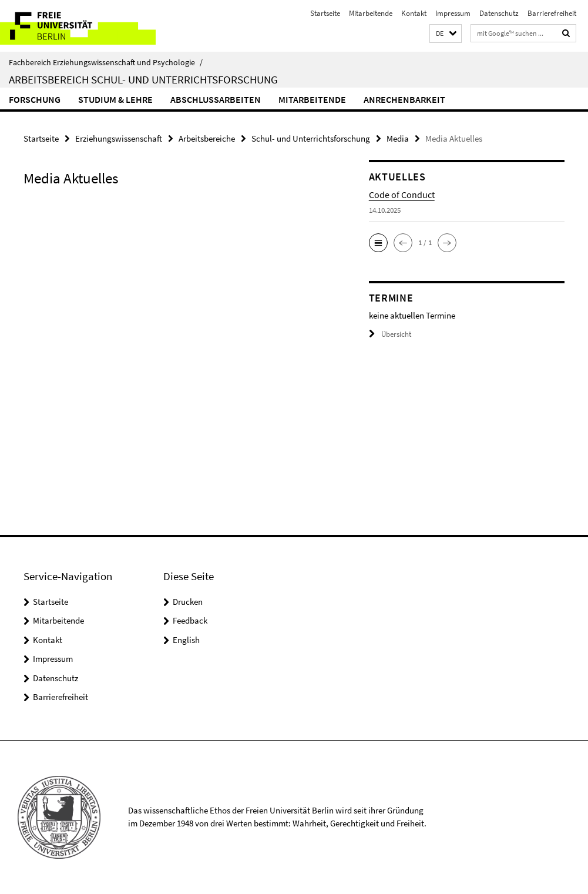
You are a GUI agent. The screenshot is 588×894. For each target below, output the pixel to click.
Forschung (35, 99)
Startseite (325, 13)
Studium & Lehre (115, 99)
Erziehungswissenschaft (119, 138)
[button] (446, 34)
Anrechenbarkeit (404, 99)
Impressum (453, 13)
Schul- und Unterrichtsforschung (311, 138)
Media (398, 138)
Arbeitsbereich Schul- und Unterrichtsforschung (143, 79)
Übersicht (390, 334)
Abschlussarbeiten (216, 99)
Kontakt (414, 13)
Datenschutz (499, 13)
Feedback (190, 620)
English (186, 640)
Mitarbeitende (371, 13)
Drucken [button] (188, 602)
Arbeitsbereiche (207, 138)
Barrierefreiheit (552, 13)
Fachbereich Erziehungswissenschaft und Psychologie (106, 62)
